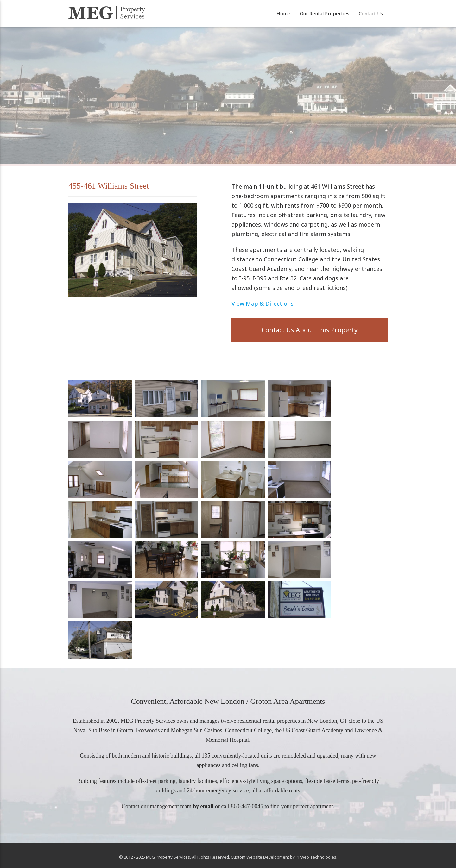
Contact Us (371, 13)
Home (283, 13)
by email (203, 806)
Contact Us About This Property (310, 330)
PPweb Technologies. (317, 857)
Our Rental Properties (325, 13)
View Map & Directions (263, 303)
